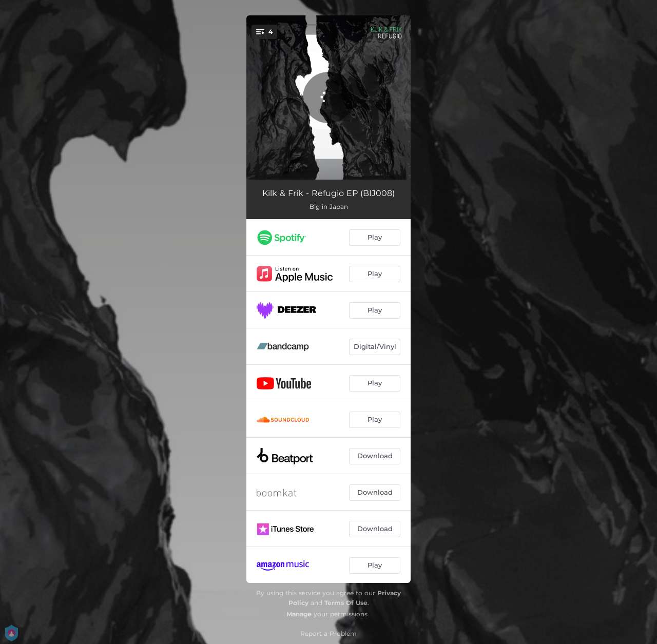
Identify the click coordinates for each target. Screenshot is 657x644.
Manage (299, 614)
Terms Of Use (346, 603)
